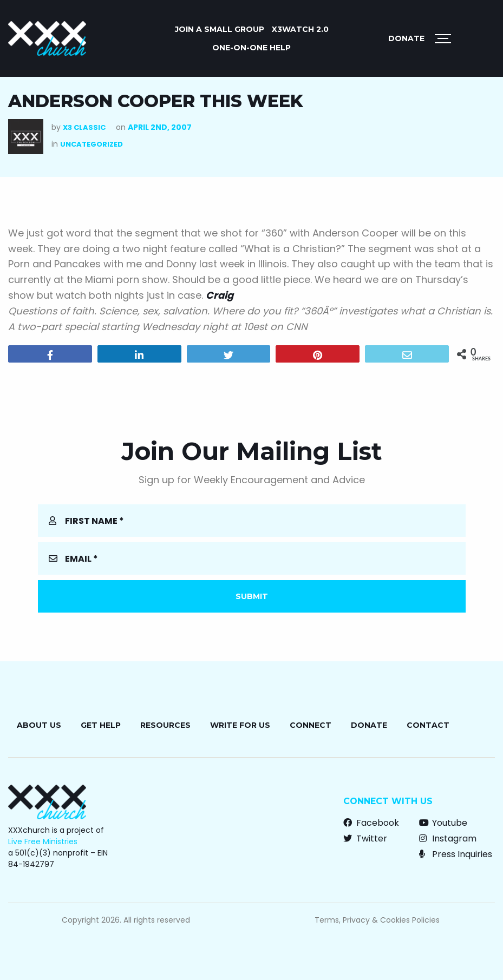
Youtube (443, 823)
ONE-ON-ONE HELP (251, 48)
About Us (39, 725)
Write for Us (240, 725)
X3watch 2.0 (300, 29)
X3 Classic (84, 127)
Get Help (101, 725)
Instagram (448, 838)
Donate (406, 38)
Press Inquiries (456, 854)
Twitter (365, 838)
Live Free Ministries (43, 841)
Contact (428, 725)
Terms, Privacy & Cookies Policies (377, 920)
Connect (311, 725)
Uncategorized (92, 144)
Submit (252, 596)
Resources (165, 725)
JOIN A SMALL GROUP (220, 29)
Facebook (371, 823)
